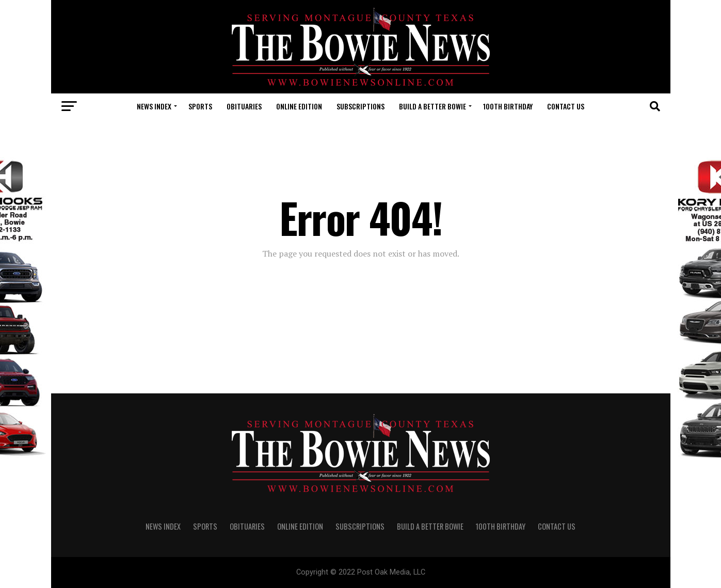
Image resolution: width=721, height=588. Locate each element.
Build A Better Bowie (432, 106)
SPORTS (200, 106)
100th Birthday (508, 106)
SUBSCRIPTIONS (361, 106)
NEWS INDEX (154, 106)
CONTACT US (566, 106)
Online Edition (299, 106)
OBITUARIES (244, 106)
